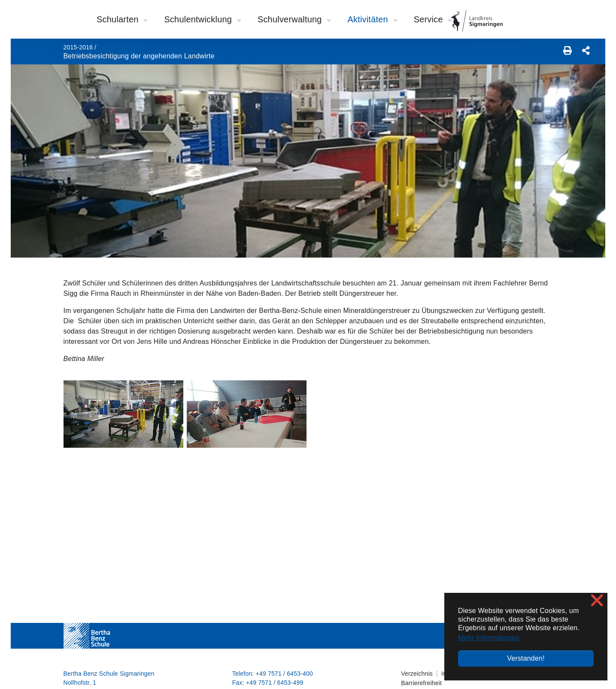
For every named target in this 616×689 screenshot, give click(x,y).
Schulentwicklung (202, 19)
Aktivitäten (372, 19)
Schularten (122, 19)
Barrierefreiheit (421, 683)
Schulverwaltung (294, 19)
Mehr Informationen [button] (489, 638)
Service (433, 19)
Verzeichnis (417, 674)
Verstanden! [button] (526, 658)
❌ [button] (597, 600)
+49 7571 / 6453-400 (284, 674)
